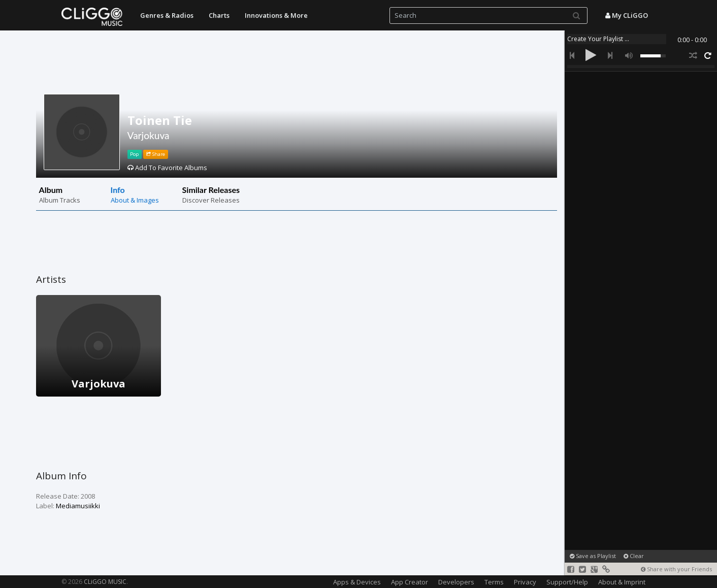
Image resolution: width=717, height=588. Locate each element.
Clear (634, 556)
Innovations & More (276, 15)
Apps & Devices (357, 582)
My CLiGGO (627, 15)
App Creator (410, 582)
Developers (456, 582)
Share (156, 154)
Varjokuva (149, 135)
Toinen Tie (160, 120)
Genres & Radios (167, 15)
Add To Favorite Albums (167, 168)
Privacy (525, 582)
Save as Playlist (593, 556)
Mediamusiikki (78, 506)
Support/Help (567, 582)
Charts (219, 15)
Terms (494, 582)
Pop (134, 154)
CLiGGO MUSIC (105, 582)
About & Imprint (622, 582)
